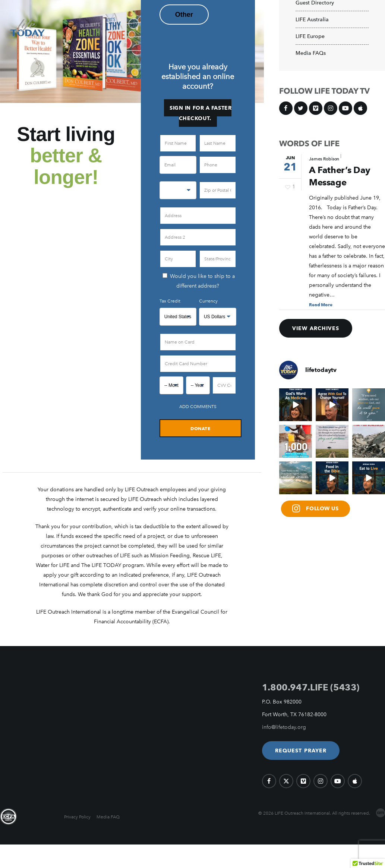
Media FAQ (108, 817)
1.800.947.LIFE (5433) (311, 687)
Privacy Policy (77, 817)
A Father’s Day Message (340, 176)
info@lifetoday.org (284, 727)
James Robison (324, 159)
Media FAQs (311, 54)
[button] (301, 751)
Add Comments (198, 407)
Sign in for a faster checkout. (201, 113)
